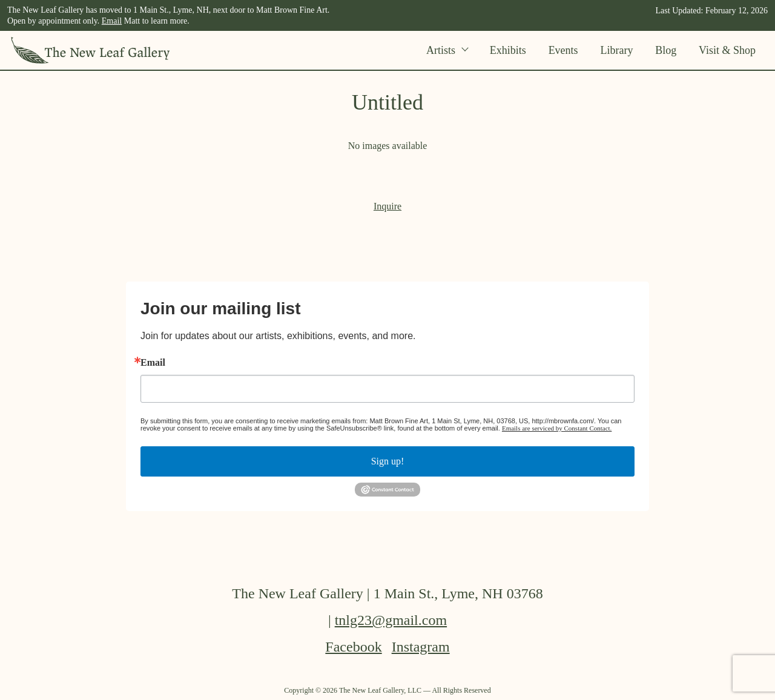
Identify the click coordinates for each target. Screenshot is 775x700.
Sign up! (388, 461)
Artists (447, 50)
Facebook (353, 647)
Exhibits (508, 50)
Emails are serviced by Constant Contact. (557, 428)
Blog (666, 50)
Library (616, 50)
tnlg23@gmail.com (391, 620)
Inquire (387, 206)
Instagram (421, 647)
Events (563, 50)
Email (112, 21)
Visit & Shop (727, 50)
